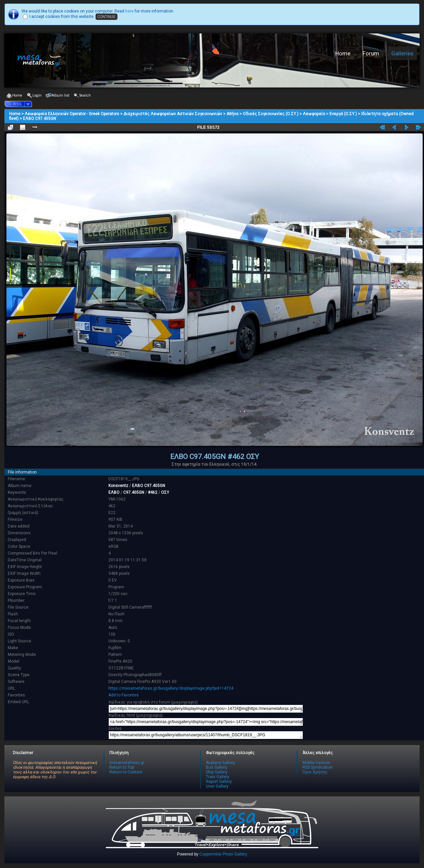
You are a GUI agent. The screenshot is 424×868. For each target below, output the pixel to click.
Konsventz (118, 486)
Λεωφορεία (314, 114)
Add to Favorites (124, 695)
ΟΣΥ (165, 492)
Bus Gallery (217, 767)
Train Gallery (218, 777)
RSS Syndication (318, 767)
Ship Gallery (217, 772)
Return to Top (122, 767)
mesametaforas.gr (127, 763)
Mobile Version (316, 763)
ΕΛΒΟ (114, 492)
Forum (371, 53)
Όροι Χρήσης (315, 772)
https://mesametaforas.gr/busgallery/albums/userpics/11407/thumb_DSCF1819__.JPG (206, 735)
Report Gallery (219, 782)
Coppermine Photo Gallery (223, 854)
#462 (153, 492)
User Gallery (217, 786)
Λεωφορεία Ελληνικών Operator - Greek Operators (72, 114)
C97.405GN (134, 492)
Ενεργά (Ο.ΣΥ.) (343, 114)
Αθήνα (232, 114)
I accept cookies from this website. (62, 17)
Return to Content (126, 772)
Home (343, 53)
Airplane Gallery (220, 763)
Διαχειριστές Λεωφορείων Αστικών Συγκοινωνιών (173, 114)
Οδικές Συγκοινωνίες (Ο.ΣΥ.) (271, 114)
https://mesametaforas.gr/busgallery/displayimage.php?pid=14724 (171, 688)
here (129, 11)
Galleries (402, 53)
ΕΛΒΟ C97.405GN (39, 119)
